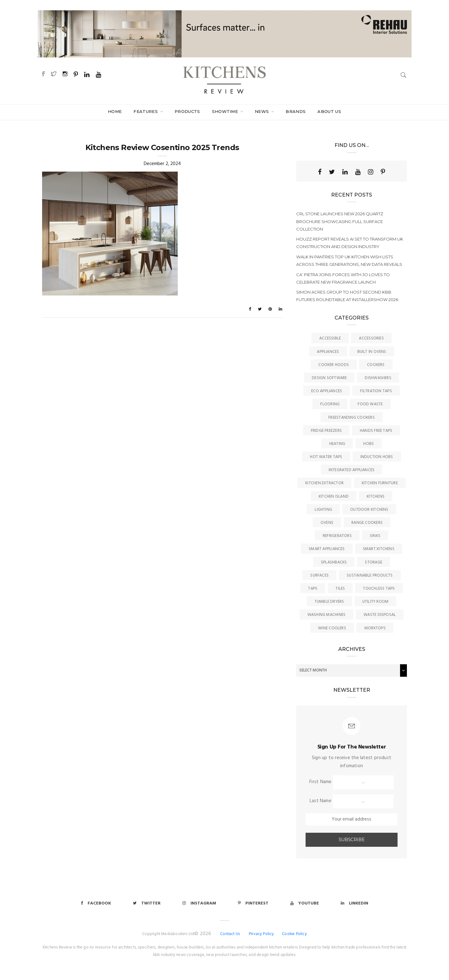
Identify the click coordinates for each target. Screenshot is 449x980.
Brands (296, 111)
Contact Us (230, 934)
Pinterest (253, 903)
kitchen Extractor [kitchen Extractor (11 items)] (324, 483)
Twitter (147, 903)
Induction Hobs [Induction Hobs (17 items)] (377, 457)
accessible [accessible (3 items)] (330, 338)
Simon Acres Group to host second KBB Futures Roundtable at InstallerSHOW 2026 (347, 296)
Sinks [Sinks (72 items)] (375, 536)
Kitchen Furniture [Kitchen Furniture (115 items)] (380, 483)
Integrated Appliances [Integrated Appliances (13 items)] (352, 470)
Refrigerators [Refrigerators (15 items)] (337, 536)
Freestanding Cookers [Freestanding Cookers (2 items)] (352, 418)
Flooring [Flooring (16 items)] (330, 404)
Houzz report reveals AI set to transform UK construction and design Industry (350, 243)
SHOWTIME (226, 111)
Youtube (305, 903)
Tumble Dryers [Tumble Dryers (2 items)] (329, 602)
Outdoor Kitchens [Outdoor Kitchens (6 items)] (369, 510)
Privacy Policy (261, 934)
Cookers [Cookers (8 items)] (376, 365)
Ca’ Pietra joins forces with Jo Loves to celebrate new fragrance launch (343, 278)
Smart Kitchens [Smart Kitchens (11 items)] (379, 549)
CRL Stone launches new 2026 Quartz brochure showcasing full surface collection (340, 221)
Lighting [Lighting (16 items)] (323, 510)
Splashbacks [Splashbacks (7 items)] (334, 562)
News (263, 111)
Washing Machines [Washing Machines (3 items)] (327, 615)
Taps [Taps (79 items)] (313, 589)
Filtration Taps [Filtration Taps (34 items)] (376, 391)
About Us (329, 111)
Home (115, 111)
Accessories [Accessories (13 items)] (371, 338)
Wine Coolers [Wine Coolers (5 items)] (332, 628)
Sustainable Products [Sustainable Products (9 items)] (370, 575)
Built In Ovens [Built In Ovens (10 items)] (372, 352)
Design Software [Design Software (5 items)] (329, 378)
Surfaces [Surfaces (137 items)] (319, 575)
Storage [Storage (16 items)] (374, 562)
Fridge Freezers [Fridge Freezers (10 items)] (326, 431)
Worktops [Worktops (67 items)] (375, 628)
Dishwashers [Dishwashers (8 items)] (378, 378)
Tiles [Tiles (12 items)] (340, 589)
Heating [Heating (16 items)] (337, 444)
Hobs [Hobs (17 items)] (369, 444)
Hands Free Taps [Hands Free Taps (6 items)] (376, 431)
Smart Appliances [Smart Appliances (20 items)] (327, 549)
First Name (320, 782)
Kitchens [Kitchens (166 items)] (376, 497)
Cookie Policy (294, 934)
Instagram (199, 903)
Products (187, 111)
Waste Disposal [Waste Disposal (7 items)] (380, 615)
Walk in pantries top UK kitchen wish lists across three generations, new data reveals (349, 261)
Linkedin (355, 903)
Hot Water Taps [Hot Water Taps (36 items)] (326, 457)
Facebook (96, 903)
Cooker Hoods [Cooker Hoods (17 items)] (334, 365)
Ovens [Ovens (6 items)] (327, 523)
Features (146, 111)
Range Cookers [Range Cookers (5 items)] (367, 523)
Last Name (321, 801)
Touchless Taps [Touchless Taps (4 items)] (379, 589)
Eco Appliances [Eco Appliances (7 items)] (327, 391)
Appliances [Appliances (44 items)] (328, 352)
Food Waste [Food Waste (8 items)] (370, 404)
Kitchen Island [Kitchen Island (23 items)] (334, 497)
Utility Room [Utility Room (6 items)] (376, 602)
